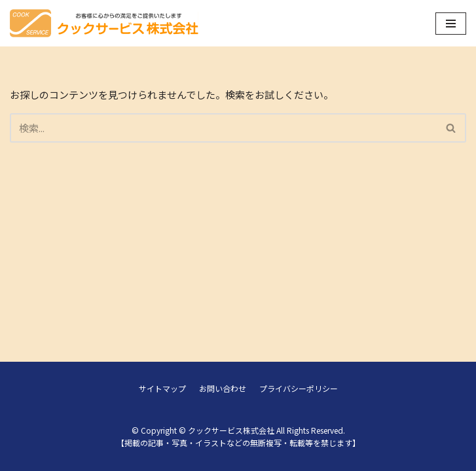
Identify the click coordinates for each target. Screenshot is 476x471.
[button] (451, 128)
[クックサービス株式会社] (104, 23)
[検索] (223, 128)
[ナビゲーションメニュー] (451, 24)
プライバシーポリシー (299, 388)
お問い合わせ (223, 388)
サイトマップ (162, 388)
